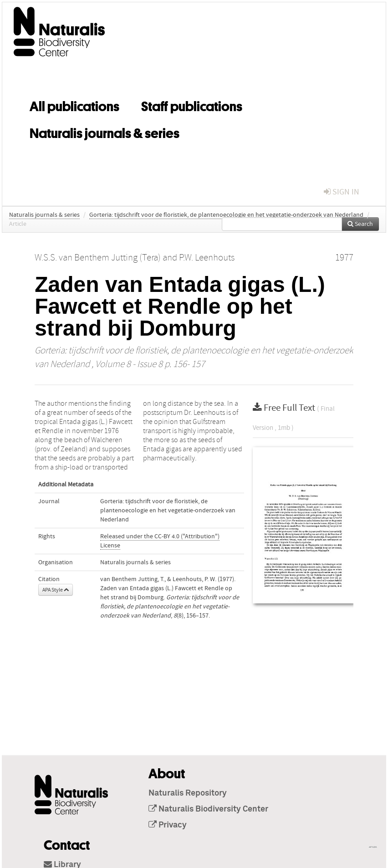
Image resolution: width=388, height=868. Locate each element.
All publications (74, 105)
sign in (342, 192)
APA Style (56, 590)
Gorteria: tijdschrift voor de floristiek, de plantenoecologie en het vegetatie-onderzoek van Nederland (226, 215)
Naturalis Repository (188, 793)
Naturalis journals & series (105, 132)
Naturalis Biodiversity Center (208, 809)
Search (360, 224)
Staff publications (192, 105)
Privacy (168, 825)
